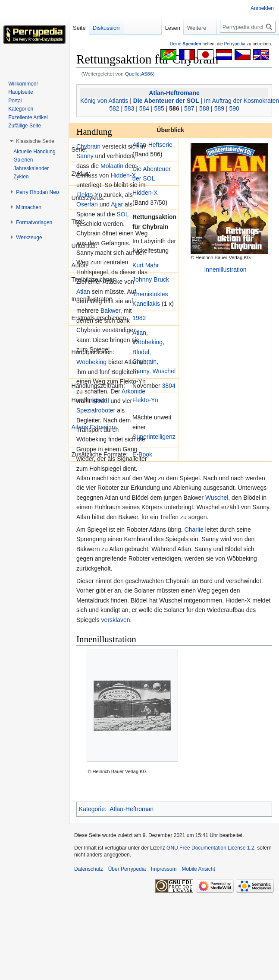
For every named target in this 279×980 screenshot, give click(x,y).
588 (204, 108)
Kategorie (92, 809)
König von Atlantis (104, 101)
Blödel (141, 352)
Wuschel (164, 371)
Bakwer (110, 311)
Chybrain (88, 146)
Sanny (141, 371)
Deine (186, 44)
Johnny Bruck (151, 279)
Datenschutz (89, 869)
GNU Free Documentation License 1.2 (210, 848)
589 (219, 108)
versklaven (116, 620)
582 (114, 108)
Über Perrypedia (127, 869)
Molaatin (112, 166)
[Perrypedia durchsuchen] (248, 27)
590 (234, 108)
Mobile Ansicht (198, 869)
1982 (139, 318)
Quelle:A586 (139, 74)
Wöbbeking (147, 342)
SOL (122, 214)
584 (144, 108)
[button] (35, 141)
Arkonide (133, 391)
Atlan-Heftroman (132, 809)
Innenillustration (225, 270)
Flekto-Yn (145, 400)
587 (189, 108)
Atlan (139, 333)
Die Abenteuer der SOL (166, 101)
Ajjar (117, 204)
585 (159, 108)
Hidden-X (145, 193)
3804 (169, 386)
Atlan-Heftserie (152, 145)
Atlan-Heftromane (174, 93)
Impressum (164, 869)
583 (129, 108)
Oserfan (87, 204)
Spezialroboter (96, 410)
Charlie (194, 530)
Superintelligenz (154, 437)
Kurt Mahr (146, 265)
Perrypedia (235, 44)
